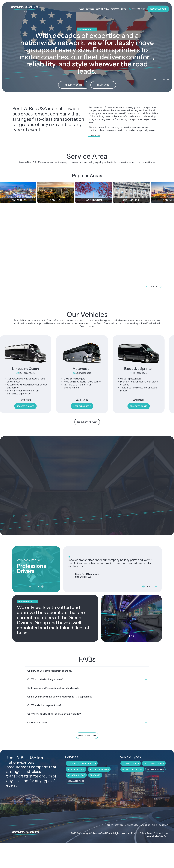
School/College (76, 775)
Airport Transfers (99, 770)
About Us (145, 825)
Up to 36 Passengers (154, 764)
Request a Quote (158, 9)
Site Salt (163, 837)
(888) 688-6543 (137, 9)
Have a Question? (87, 736)
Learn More (103, 85)
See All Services (76, 781)
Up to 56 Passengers (132, 770)
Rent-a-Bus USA (101, 834)
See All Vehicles (155, 770)
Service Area (132, 825)
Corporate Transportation (112, 247)
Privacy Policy (138, 834)
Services (119, 825)
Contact (163, 825)
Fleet (110, 825)
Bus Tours (95, 775)
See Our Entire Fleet (87, 422)
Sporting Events (76, 770)
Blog (154, 825)
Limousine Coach (26, 369)
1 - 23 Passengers (131, 764)
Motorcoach (82, 369)
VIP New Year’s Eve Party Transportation (46, 476)
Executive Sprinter (139, 369)
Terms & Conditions (157, 834)
